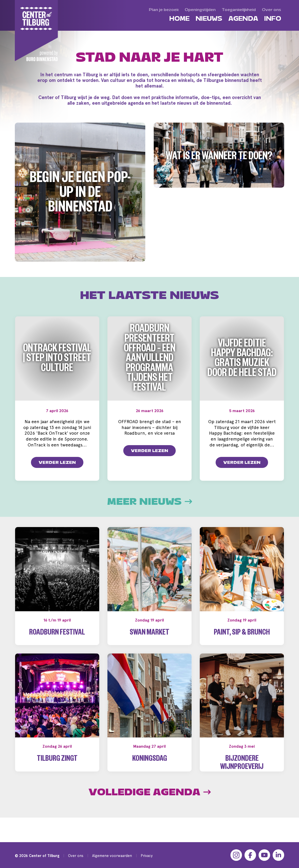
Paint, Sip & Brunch (242, 633)
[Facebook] (250, 855)
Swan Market (150, 633)
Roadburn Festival (57, 633)
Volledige (150, 800)
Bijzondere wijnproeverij (242, 764)
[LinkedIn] (278, 855)
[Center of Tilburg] (37, 31)
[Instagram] (236, 855)
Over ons (76, 856)
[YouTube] (264, 855)
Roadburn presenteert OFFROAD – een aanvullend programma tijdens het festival (150, 360)
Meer (150, 502)
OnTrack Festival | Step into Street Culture (57, 360)
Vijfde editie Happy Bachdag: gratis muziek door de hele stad (242, 360)
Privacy (147, 856)
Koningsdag (150, 760)
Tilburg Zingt (57, 760)
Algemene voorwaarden (112, 856)
